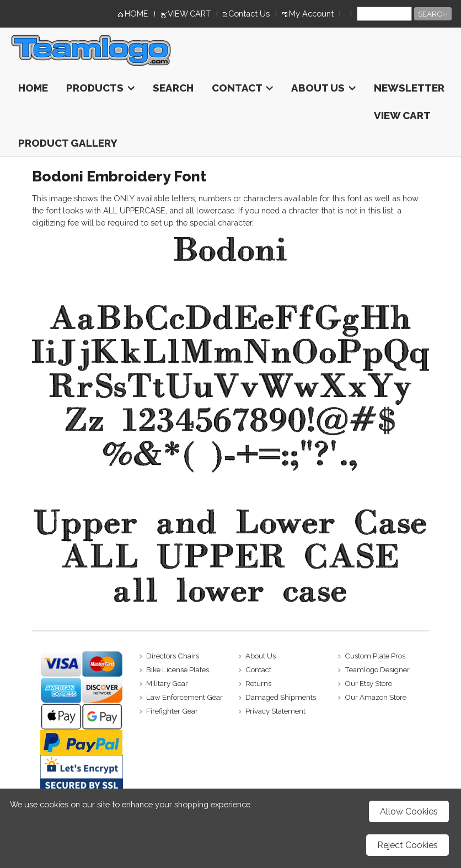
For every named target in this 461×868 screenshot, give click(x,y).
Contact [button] (242, 88)
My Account (311, 14)
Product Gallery (68, 143)
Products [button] (100, 88)
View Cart (402, 115)
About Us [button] (323, 88)
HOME (136, 14)
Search (173, 88)
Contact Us (249, 14)
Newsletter (409, 88)
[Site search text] (384, 14)
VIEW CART (189, 14)
